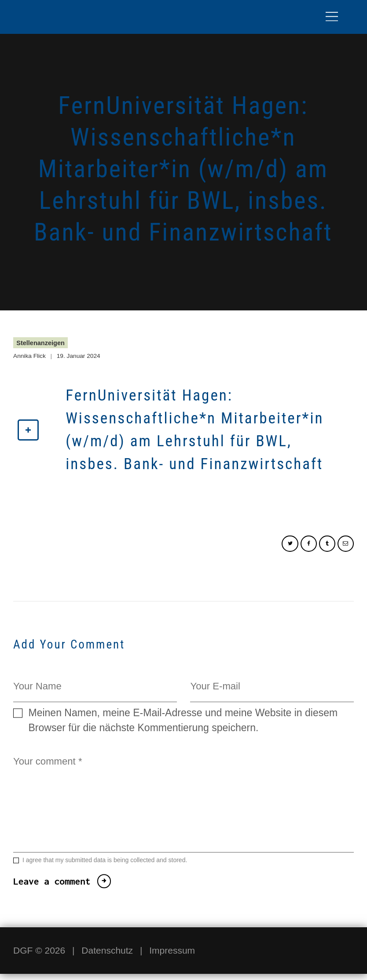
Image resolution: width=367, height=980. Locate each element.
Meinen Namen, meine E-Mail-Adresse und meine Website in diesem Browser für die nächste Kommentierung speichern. (183, 722)
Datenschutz (107, 956)
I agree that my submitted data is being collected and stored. (105, 866)
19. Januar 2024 (80, 356)
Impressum (172, 956)
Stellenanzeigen (41, 343)
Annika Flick (31, 356)
